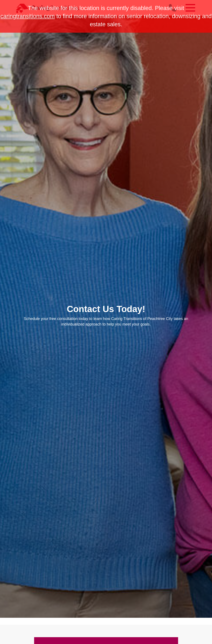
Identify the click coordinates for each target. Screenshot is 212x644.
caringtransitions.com (28, 16)
